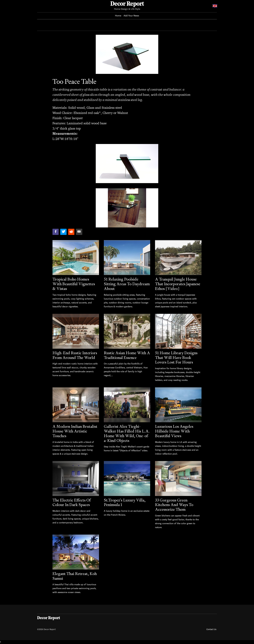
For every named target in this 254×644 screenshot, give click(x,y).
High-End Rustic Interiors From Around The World (75, 355)
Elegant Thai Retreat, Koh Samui (75, 576)
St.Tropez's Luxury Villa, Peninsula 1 (125, 502)
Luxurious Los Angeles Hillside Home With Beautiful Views (174, 431)
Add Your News (131, 16)
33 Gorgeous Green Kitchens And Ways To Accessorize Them (174, 505)
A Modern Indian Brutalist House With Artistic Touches (75, 431)
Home (118, 16)
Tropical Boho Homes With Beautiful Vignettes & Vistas (74, 284)
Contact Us (211, 629)
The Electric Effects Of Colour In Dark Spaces (72, 502)
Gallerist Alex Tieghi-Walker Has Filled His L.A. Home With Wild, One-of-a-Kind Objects (127, 433)
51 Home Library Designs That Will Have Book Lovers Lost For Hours (176, 358)
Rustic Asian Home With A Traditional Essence (127, 355)
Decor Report (127, 4)
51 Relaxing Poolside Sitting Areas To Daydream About (127, 284)
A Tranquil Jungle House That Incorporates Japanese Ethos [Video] (178, 284)
